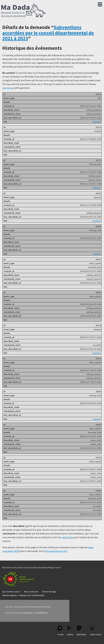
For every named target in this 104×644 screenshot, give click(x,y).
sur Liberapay (26, 613)
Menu (100, 4)
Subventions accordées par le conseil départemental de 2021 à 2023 (48, 33)
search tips (68, 537)
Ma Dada (23, 11)
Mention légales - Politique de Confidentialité (23, 595)
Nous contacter (31, 592)
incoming (97, 221)
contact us (8, 88)
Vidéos (70, 631)
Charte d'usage (49, 592)
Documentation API (57, 551)
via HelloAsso (42, 613)
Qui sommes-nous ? (11, 592)
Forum (61, 631)
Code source (96, 631)
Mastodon (82, 631)
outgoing (97, 122)
